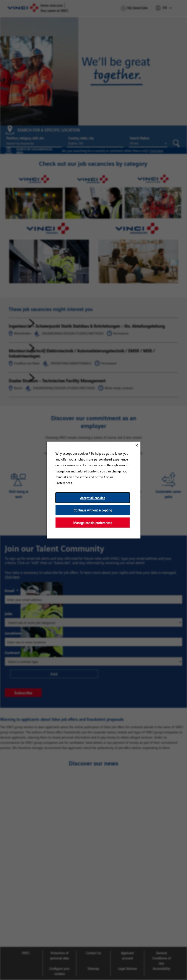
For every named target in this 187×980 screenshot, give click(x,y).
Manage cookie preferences (92, 522)
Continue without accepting (93, 510)
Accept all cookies (92, 498)
